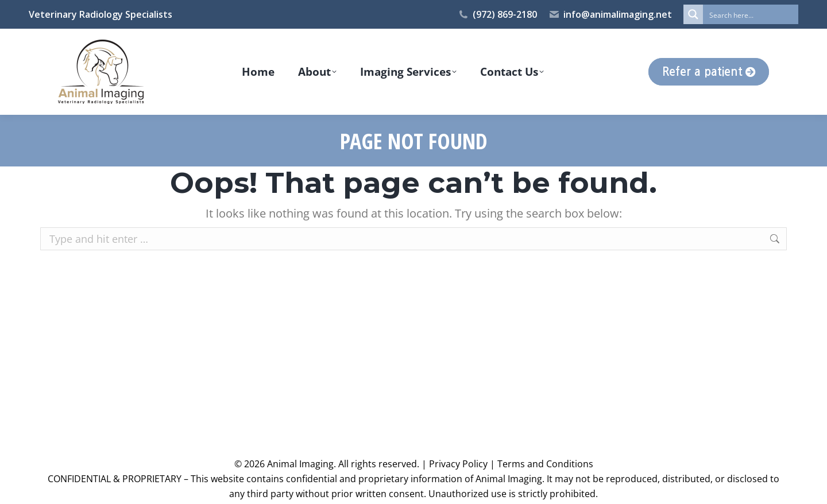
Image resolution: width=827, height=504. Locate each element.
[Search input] (751, 14)
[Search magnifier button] (693, 14)
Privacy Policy (458, 464)
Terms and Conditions (545, 464)
